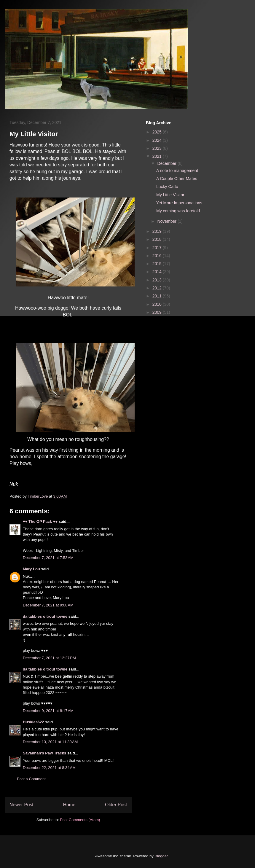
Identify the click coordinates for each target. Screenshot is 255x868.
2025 (158, 132)
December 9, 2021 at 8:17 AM (48, 711)
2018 (158, 239)
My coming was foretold (178, 211)
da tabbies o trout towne (45, 616)
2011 (158, 296)
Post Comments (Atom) (80, 820)
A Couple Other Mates (177, 179)
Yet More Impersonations (179, 203)
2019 (158, 231)
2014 (158, 272)
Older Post (116, 805)
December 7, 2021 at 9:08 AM (48, 605)
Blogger (161, 856)
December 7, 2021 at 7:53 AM (48, 558)
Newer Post (21, 805)
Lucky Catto (167, 187)
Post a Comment (31, 779)
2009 (158, 312)
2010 (158, 304)
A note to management (177, 171)
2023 (158, 148)
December (167, 163)
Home (69, 805)
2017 (158, 248)
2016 (158, 256)
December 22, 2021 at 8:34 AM (49, 768)
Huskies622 (34, 722)
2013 (158, 280)
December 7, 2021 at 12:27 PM (49, 658)
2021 (158, 156)
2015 (158, 264)
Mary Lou (31, 569)
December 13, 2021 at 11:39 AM (50, 742)
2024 (158, 140)
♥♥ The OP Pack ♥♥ (40, 521)
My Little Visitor (170, 195)
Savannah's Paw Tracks (44, 753)
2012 (158, 288)
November (167, 221)
